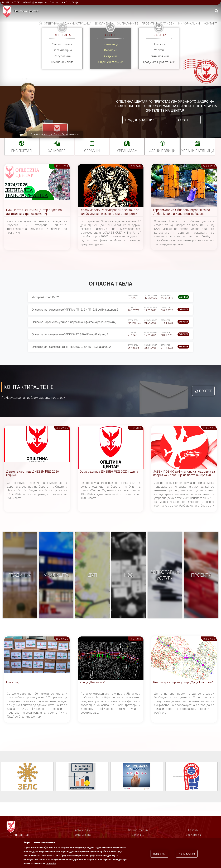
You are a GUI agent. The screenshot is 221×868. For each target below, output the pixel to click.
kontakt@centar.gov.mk (36, 2)
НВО (129, 575)
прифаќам (159, 854)
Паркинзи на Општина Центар (27, 777)
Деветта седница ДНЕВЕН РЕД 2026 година (32, 473)
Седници (111, 56)
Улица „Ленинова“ (92, 682)
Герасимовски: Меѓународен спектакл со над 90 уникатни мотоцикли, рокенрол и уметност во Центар (109, 212)
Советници (110, 44)
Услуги (159, 50)
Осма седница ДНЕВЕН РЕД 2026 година (109, 471)
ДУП (92, 575)
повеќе (51, 863)
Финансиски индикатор (137, 777)
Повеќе (205, 391)
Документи (104, 23)
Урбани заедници (198, 151)
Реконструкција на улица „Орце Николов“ (183, 682)
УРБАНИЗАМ (127, 151)
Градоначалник (140, 120)
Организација (62, 50)
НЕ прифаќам (187, 854)
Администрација (77, 23)
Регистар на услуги (165, 575)
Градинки (20, 575)
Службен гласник (110, 62)
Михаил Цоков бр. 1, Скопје (65, 2)
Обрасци (92, 151)
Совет (183, 120)
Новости (159, 44)
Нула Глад (13, 682)
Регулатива (62, 56)
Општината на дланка (191, 777)
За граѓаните (127, 23)
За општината (62, 44)
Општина (51, 23)
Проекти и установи (158, 23)
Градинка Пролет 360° (159, 62)
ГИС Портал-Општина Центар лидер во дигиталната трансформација (34, 212)
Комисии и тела (62, 62)
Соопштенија (193, 835)
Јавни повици (159, 56)
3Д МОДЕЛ (57, 151)
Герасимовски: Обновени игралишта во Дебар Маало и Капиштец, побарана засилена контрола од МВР (182, 212)
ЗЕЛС (82, 777)
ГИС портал (21, 151)
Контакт (210, 23)
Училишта (56, 575)
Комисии (111, 50)
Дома (40, 24)
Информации (189, 23)
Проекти (201, 575)
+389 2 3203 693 (12, 2)
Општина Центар (26, 11)
